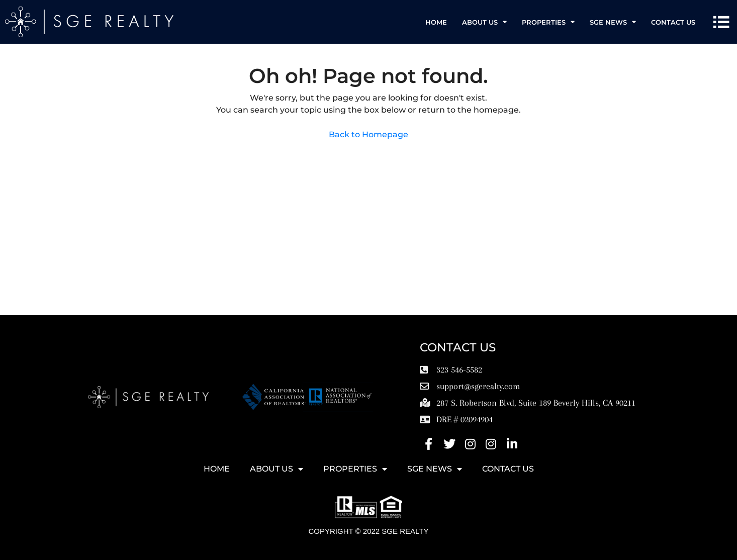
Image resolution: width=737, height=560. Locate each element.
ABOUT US (484, 22)
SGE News (613, 22)
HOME (436, 22)
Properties (548, 22)
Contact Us (673, 22)
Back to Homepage (368, 134)
